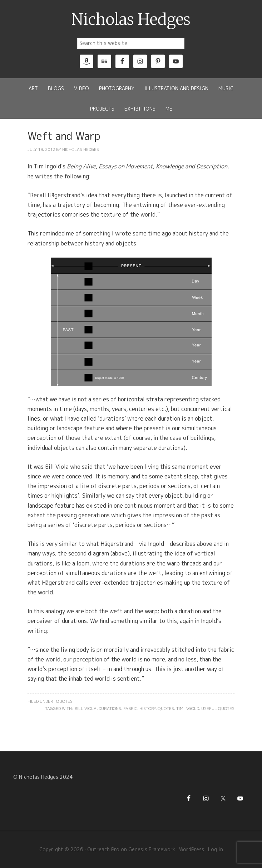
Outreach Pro (103, 849)
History (147, 708)
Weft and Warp (64, 136)
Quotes (64, 701)
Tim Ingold (188, 708)
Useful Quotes (218, 708)
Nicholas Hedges (131, 20)
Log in (216, 849)
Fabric (130, 708)
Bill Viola (86, 708)
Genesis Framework (152, 849)
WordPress (192, 849)
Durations (110, 708)
